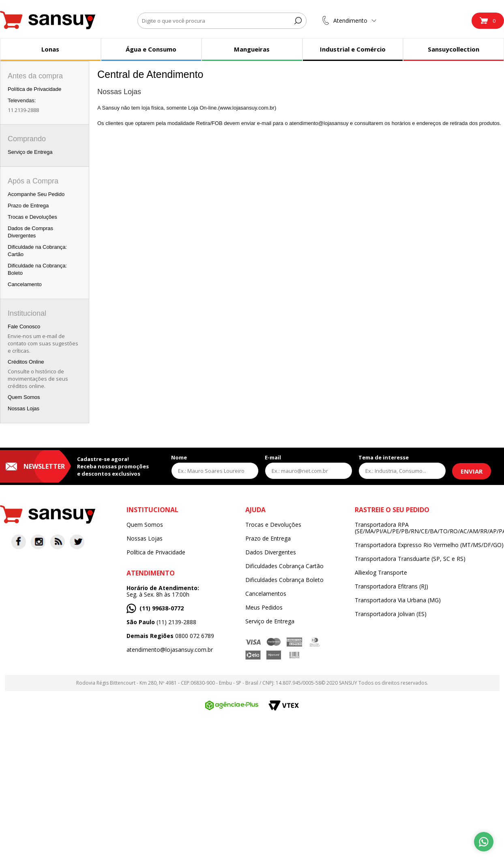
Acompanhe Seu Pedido (36, 194)
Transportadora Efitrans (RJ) (391, 586)
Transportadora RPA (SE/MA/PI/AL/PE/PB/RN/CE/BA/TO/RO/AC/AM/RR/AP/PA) (429, 528)
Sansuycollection (454, 49)
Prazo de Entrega (28, 206)
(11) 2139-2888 (161, 622)
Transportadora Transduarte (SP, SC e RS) (410, 559)
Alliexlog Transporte (381, 573)
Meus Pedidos (264, 608)
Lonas (50, 49)
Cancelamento (25, 284)
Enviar (472, 471)
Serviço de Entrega (30, 152)
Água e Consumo (151, 49)
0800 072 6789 (170, 636)
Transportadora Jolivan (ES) (391, 614)
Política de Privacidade (34, 89)
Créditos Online (26, 362)
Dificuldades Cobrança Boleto (284, 580)
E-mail (273, 457)
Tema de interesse (384, 457)
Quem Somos (24, 397)
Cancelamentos (266, 594)
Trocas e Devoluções (32, 217)
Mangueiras (252, 49)
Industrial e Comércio (353, 49)
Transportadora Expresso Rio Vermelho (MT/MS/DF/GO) (429, 545)
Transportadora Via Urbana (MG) (398, 600)
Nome (179, 457)
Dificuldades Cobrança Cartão (284, 566)
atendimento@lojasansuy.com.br (170, 650)
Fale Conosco (24, 326)
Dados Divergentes (271, 552)
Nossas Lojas (24, 408)
